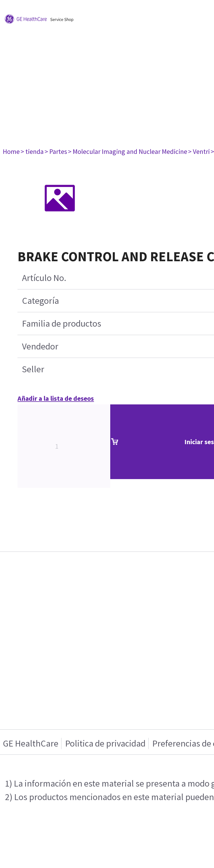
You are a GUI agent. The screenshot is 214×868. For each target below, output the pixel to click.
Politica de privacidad (105, 743)
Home (11, 151)
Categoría (40, 301)
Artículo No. (44, 278)
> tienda (32, 151)
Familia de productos (62, 324)
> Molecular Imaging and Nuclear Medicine (128, 151)
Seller (33, 369)
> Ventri (199, 151)
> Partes (56, 151)
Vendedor (40, 346)
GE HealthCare (31, 743)
